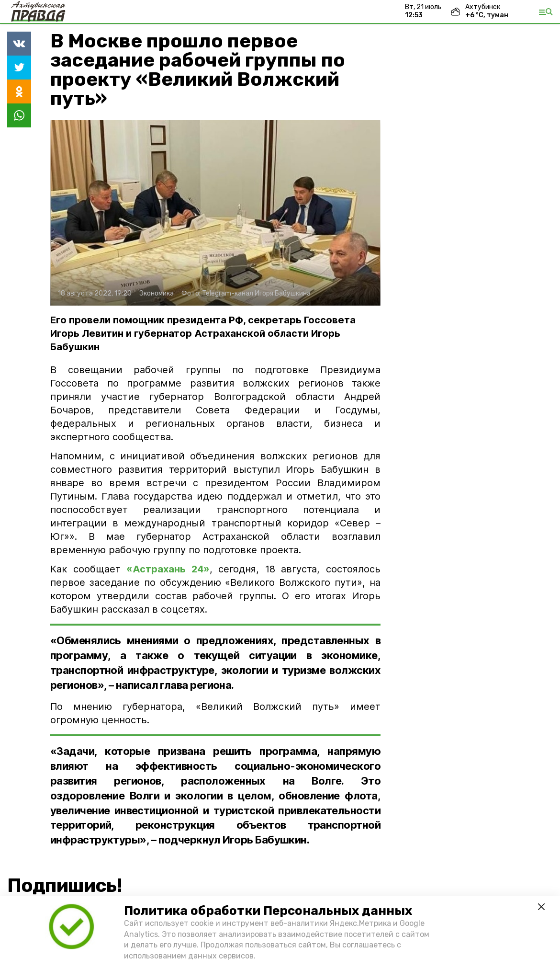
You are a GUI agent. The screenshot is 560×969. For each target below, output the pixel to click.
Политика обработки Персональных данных (268, 911)
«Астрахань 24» (168, 569)
